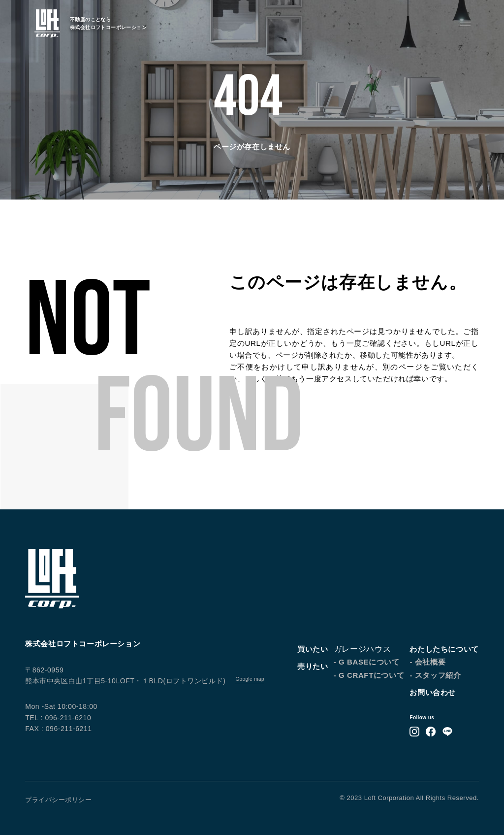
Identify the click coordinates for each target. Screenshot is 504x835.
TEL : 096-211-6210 (58, 718)
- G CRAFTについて (369, 675)
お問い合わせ (433, 692)
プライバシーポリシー (58, 800)
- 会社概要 (427, 662)
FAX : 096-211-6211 (58, 729)
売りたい (313, 666)
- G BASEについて (367, 662)
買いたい (313, 649)
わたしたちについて (444, 649)
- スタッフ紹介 (435, 675)
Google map (250, 679)
